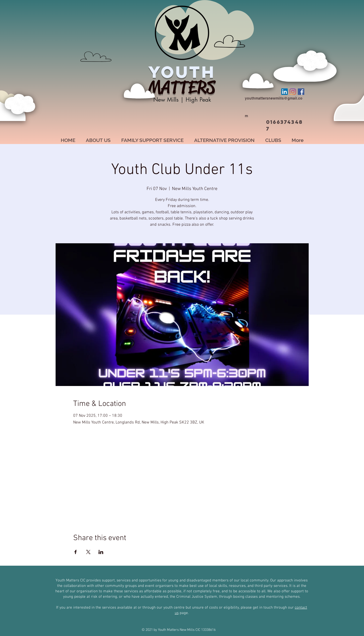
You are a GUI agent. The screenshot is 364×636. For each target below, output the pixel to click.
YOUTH (182, 72)
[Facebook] (301, 92)
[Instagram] (293, 92)
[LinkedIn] (285, 92)
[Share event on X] (88, 552)
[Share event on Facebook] (76, 552)
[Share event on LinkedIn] (101, 552)
